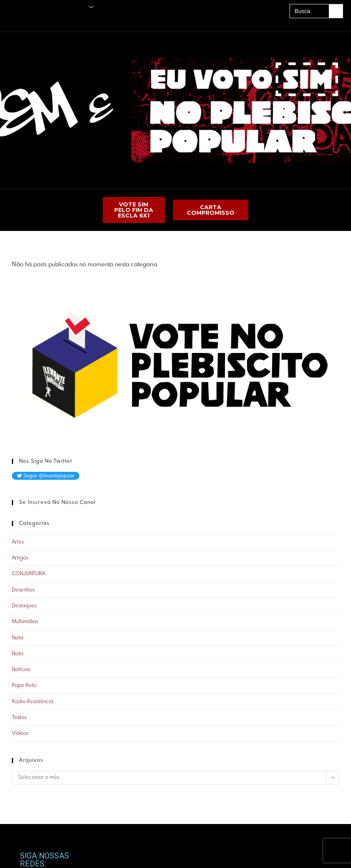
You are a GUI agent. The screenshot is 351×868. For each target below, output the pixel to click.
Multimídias (25, 622)
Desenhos (23, 590)
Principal (12, 7)
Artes (18, 542)
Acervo (58, 21)
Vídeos (20, 734)
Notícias (21, 670)
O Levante (78, 7)
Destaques (24, 606)
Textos (19, 718)
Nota (18, 638)
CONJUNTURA (29, 574)
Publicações (39, 7)
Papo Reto (24, 686)
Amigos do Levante (24, 21)
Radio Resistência (33, 702)
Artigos (20, 558)
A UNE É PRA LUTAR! (92, 21)
